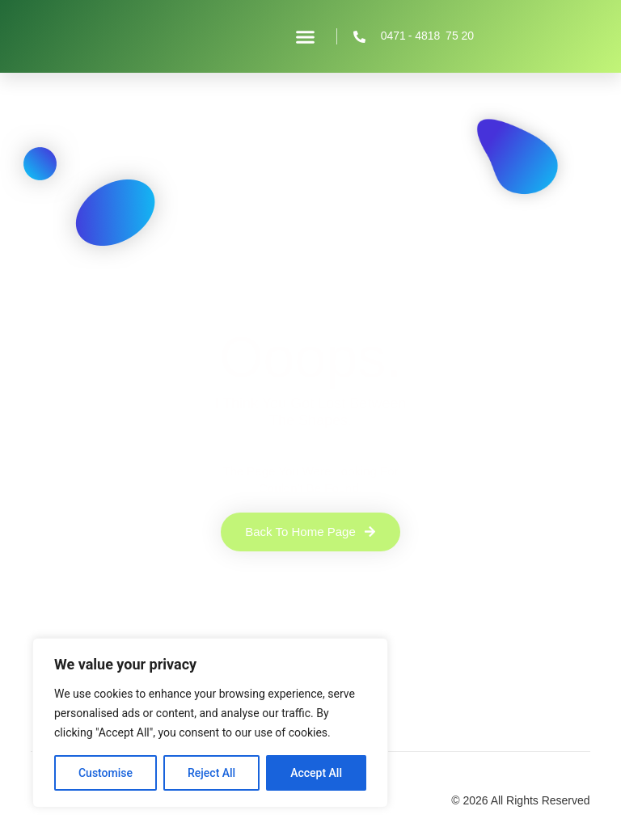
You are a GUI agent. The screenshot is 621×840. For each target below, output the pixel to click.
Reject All (211, 773)
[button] (306, 36)
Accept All (316, 773)
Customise (106, 773)
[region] (210, 723)
